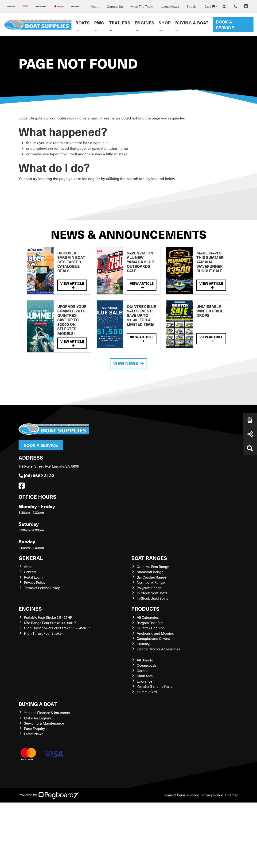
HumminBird (147, 692)
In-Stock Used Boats (152, 598)
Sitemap (232, 795)
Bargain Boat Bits (150, 623)
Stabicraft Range (150, 572)
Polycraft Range (149, 588)
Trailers (120, 23)
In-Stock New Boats (152, 593)
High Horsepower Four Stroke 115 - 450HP (57, 628)
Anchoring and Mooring (156, 633)
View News (128, 363)
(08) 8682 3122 (36, 475)
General (31, 558)
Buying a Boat (192, 23)
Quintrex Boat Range (153, 567)
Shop (165, 23)
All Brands (145, 660)
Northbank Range (151, 582)
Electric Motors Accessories (158, 649)
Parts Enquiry (34, 729)
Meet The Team (142, 6)
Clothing (144, 644)
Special (192, 6)
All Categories (148, 617)
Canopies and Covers (153, 638)
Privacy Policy (35, 582)
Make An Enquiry (37, 718)
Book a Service (225, 25)
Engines (144, 23)
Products (145, 609)
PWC (99, 23)
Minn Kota (145, 676)
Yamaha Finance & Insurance (47, 713)
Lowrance (144, 681)
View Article (72, 285)
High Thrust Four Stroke (43, 633)
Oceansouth (146, 665)
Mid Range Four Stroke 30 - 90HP (50, 623)
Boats (83, 23)
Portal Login (33, 577)
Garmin (143, 671)
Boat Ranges (149, 558)
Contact (30, 572)
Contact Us (115, 6)
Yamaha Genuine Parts (154, 686)
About (95, 6)
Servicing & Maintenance (44, 723)
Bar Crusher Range (151, 577)
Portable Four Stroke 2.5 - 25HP (48, 617)
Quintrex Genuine (151, 628)
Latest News (170, 6)
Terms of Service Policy (42, 588)
